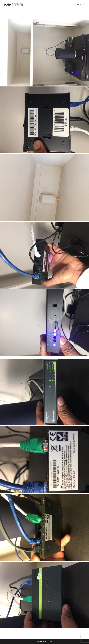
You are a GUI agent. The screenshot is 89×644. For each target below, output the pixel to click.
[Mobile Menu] (81, 4)
